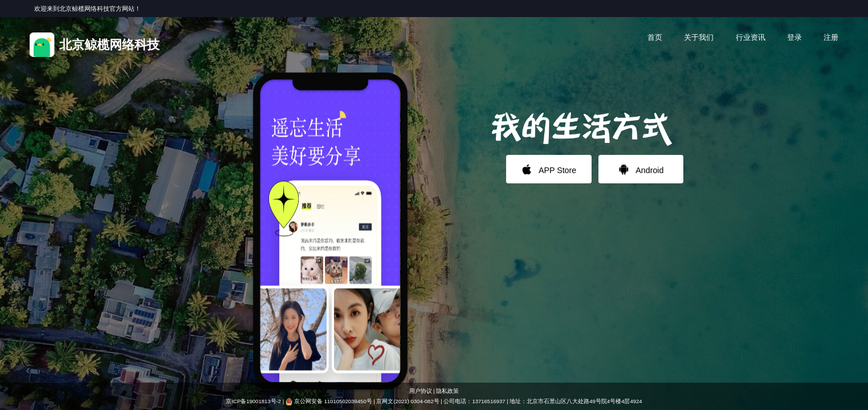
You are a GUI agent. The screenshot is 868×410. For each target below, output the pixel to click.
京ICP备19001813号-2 (253, 401)
